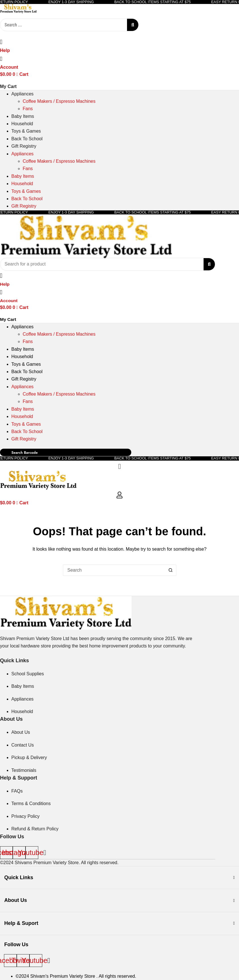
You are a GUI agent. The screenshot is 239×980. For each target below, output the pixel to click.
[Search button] (171, 572)
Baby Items (23, 116)
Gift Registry (24, 146)
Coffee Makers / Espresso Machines (59, 101)
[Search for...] (114, 572)
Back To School (27, 139)
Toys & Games (26, 131)
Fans (28, 109)
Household (22, 124)
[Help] (1, 42)
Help (5, 50)
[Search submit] (133, 25)
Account (9, 67)
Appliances (22, 94)
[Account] (1, 59)
